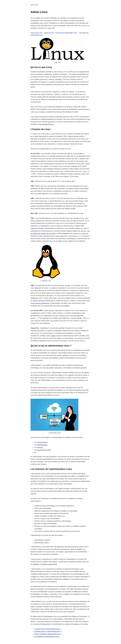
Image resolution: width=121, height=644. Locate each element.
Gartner (53, 336)
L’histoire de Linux (49, 33)
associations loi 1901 (44, 450)
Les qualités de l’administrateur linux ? (47, 636)
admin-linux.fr (35, 5)
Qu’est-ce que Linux (36, 33)
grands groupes (42, 442)
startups (40, 447)
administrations (42, 445)
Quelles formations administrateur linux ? (48, 634)
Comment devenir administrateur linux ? (48, 629)
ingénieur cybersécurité (49, 564)
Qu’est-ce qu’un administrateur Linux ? (66, 33)
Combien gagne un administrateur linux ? (48, 631)
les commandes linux (47, 124)
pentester (36, 564)
